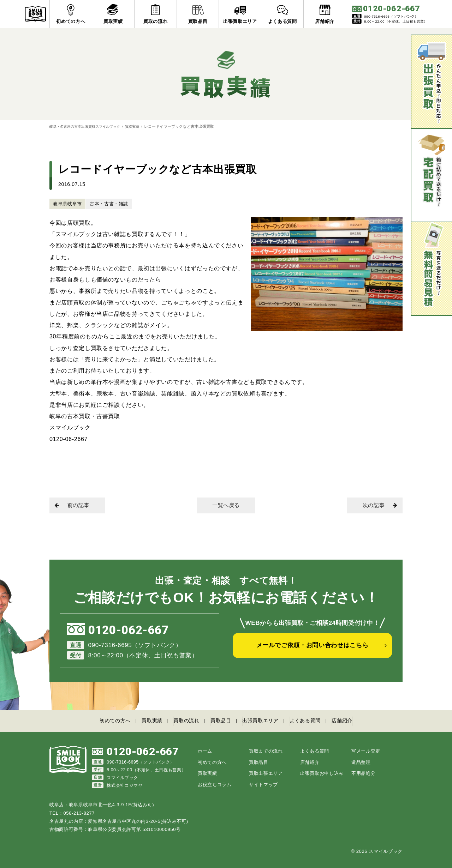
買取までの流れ (266, 751)
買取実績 (140, 126)
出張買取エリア (263, 721)
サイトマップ (263, 784)
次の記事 (378, 506)
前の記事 (74, 506)
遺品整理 (361, 762)
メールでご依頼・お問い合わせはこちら (313, 650)
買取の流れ (183, 721)
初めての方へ (106, 721)
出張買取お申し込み (322, 773)
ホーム (205, 751)
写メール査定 (366, 751)
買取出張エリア (266, 773)
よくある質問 (311, 721)
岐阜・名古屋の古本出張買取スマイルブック (88, 126)
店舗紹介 (351, 721)
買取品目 (221, 721)
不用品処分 (363, 773)
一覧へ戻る (226, 506)
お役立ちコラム (215, 784)
